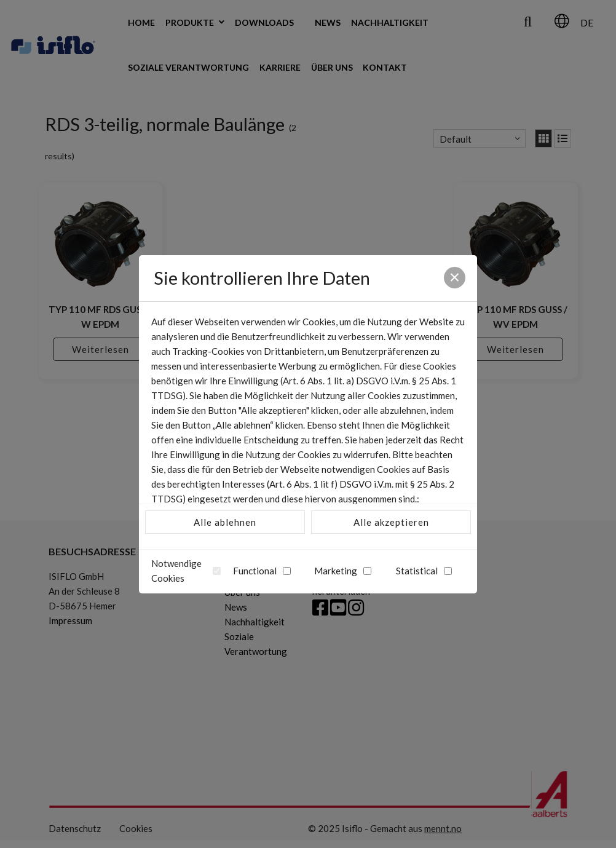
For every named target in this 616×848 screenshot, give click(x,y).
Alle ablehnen (225, 522)
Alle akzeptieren (391, 522)
